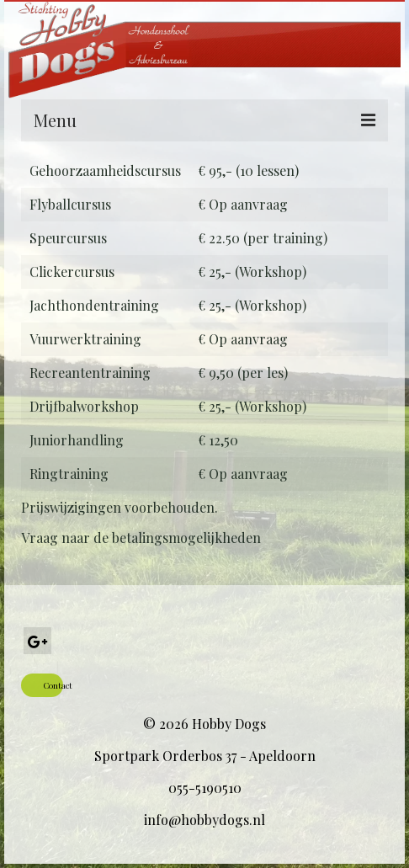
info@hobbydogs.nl (204, 820)
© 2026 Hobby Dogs (204, 724)
